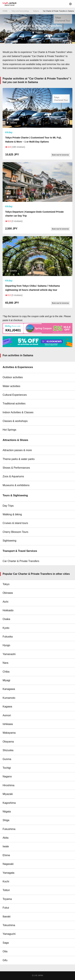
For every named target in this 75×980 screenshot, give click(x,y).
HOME (5, 11)
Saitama (36, 11)
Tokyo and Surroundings (20, 11)
